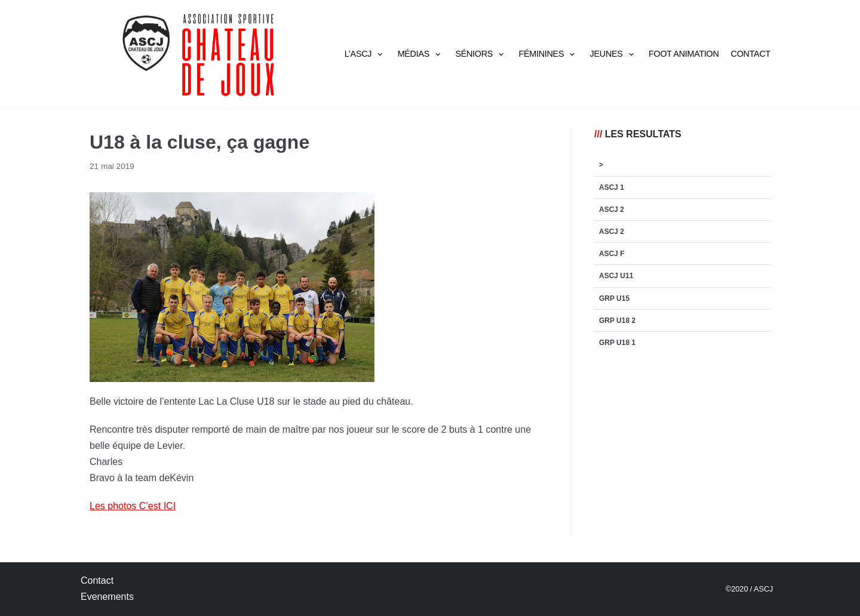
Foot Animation (684, 54)
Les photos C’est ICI (133, 506)
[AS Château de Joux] (197, 54)
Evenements (107, 597)
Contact (751, 54)
